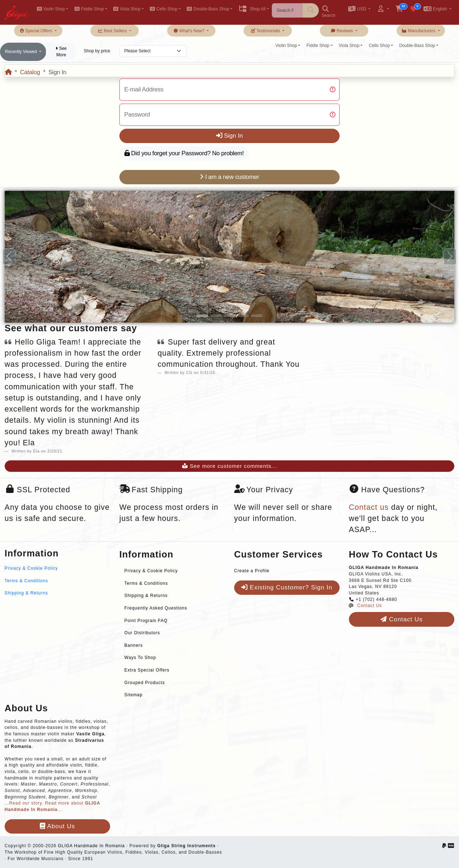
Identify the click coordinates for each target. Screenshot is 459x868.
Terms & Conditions (26, 581)
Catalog (30, 72)
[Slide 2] (216, 316)
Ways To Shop (140, 658)
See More (61, 52)
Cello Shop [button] (164, 9)
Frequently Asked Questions (156, 608)
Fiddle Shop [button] (89, 9)
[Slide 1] (202, 316)
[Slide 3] (229, 316)
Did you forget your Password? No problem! (184, 153)
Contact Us (370, 606)
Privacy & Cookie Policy (31, 568)
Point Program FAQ (146, 621)
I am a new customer (229, 177)
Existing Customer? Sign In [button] (287, 587)
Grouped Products (145, 683)
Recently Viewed (22, 52)
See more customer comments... (229, 466)
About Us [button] (57, 826)
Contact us (369, 507)
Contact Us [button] (401, 619)
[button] (359, 10)
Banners (134, 645)
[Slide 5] (257, 316)
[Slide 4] (243, 316)
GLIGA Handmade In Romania (91, 846)
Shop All (252, 9)
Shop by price (97, 51)
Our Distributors (142, 633)
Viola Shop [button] (127, 9)
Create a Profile (252, 571)
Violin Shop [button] (51, 9)
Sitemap (134, 695)
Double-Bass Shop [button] (208, 9)
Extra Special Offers (147, 670)
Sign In (230, 136)
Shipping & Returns (26, 593)
